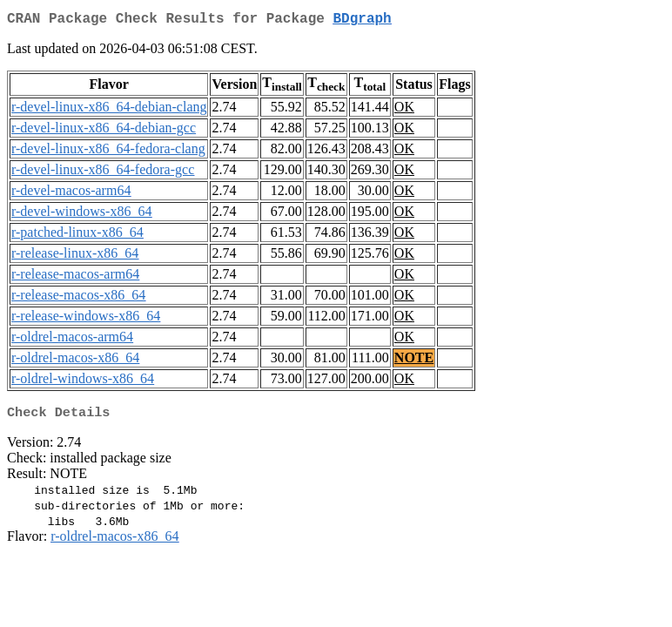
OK (404, 110)
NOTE (414, 361)
